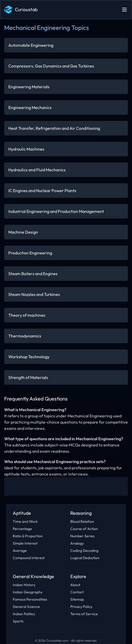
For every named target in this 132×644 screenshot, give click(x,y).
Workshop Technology (29, 357)
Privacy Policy (81, 607)
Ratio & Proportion (28, 536)
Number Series (82, 536)
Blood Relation (82, 521)
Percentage (22, 529)
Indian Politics (24, 614)
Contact (77, 592)
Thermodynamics (25, 336)
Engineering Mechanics (30, 107)
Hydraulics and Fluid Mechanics (37, 170)
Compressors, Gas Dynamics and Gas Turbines (51, 66)
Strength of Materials (28, 377)
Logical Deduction (85, 558)
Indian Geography (28, 592)
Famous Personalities (30, 599)
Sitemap (77, 599)
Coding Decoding (84, 551)
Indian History (24, 585)
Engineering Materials (29, 87)
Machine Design (23, 232)
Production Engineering (30, 253)
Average (20, 551)
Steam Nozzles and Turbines (34, 294)
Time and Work (25, 521)
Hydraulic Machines (26, 149)
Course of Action (84, 529)
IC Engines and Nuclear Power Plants (42, 191)
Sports (18, 621)
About (75, 585)
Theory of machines (27, 315)
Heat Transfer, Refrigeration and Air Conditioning (54, 128)
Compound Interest (29, 558)
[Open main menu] (124, 10)
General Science (26, 607)
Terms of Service (84, 614)
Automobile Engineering (31, 45)
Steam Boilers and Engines (33, 274)
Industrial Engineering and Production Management (56, 211)
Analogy (77, 543)
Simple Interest (25, 543)
